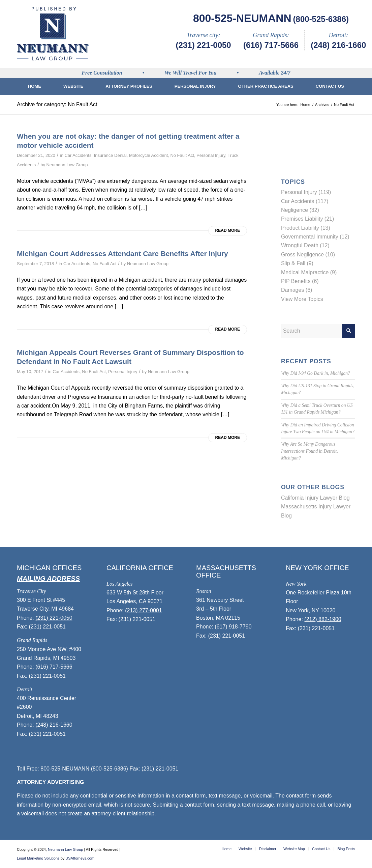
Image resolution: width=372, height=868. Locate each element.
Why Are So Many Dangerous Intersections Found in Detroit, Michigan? (309, 451)
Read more (228, 230)
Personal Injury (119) (306, 192)
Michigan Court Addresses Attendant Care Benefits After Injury (122, 254)
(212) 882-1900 (323, 619)
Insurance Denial (110, 155)
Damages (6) (297, 290)
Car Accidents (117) (305, 201)
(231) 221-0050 (204, 45)
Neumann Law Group (67, 165)
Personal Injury (211, 155)
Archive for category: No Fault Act (57, 104)
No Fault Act (182, 155)
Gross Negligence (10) (308, 255)
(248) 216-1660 (338, 45)
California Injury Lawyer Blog (315, 498)
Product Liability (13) (306, 228)
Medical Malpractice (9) (309, 272)
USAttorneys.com (80, 858)
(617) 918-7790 (233, 627)
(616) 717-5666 (271, 45)
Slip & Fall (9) (297, 263)
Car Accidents (78, 155)
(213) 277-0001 (143, 610)
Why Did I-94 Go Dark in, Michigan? (316, 373)
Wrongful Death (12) (305, 245)
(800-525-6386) (321, 19)
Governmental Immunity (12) (315, 237)
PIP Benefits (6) (300, 281)
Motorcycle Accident (148, 155)
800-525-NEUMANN (242, 18)
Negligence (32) (300, 210)
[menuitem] (35, 86)
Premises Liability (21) (307, 219)
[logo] (53, 34)
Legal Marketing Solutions (38, 858)
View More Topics (302, 299)
